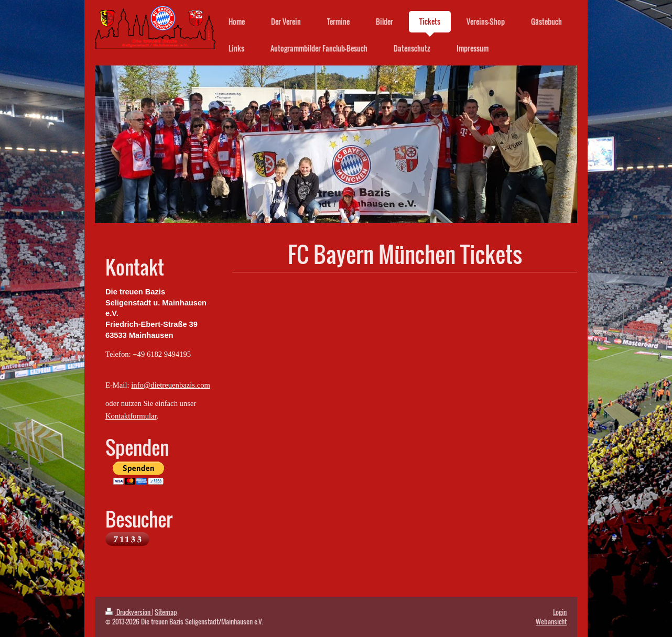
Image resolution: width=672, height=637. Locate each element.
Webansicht (551, 621)
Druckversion (129, 612)
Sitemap (166, 612)
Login (560, 612)
